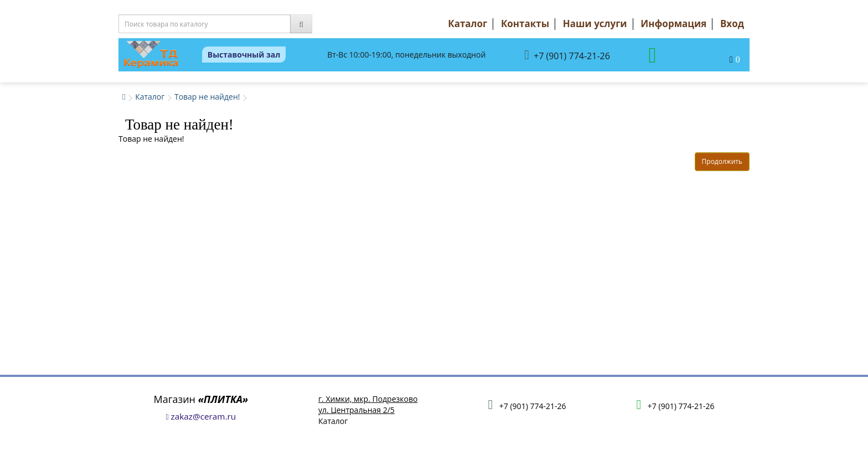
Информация (673, 24)
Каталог (467, 24)
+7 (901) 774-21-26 (567, 55)
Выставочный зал (244, 55)
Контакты (525, 24)
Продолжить (722, 161)
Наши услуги (595, 24)
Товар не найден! (207, 97)
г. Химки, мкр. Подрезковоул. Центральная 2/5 (368, 404)
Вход (732, 24)
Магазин (201, 399)
